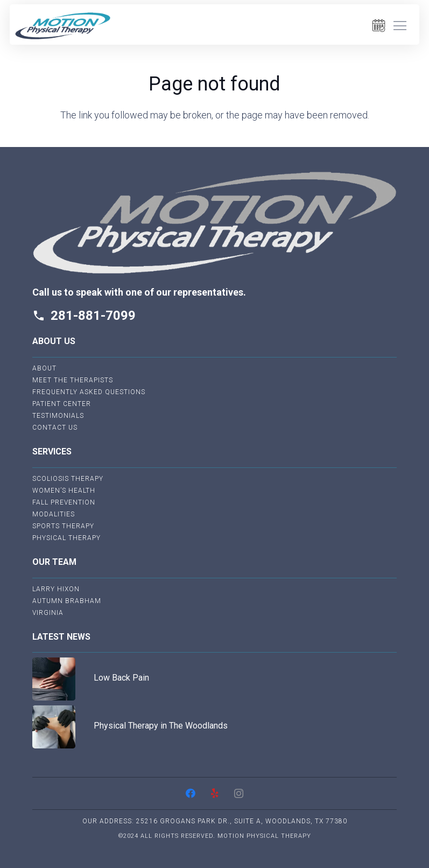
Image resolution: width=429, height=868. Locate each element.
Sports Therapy (63, 526)
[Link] (63, 26)
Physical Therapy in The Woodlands (161, 726)
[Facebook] (190, 793)
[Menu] (400, 26)
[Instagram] (239, 793)
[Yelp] (214, 793)
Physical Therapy (66, 538)
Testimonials (58, 416)
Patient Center (62, 404)
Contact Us (55, 428)
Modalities (54, 514)
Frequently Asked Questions (89, 392)
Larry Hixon (56, 589)
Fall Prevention (64, 502)
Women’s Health (64, 491)
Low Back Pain (121, 678)
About (44, 368)
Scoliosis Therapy (68, 479)
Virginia (48, 613)
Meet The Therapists (73, 380)
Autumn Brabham (67, 601)
